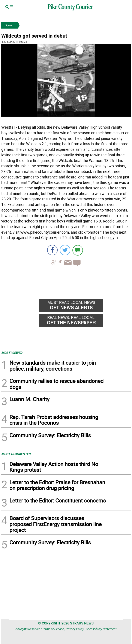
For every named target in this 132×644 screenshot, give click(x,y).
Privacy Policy (75, 629)
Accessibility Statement (101, 629)
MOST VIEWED (12, 353)
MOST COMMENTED (16, 454)
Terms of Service (53, 629)
